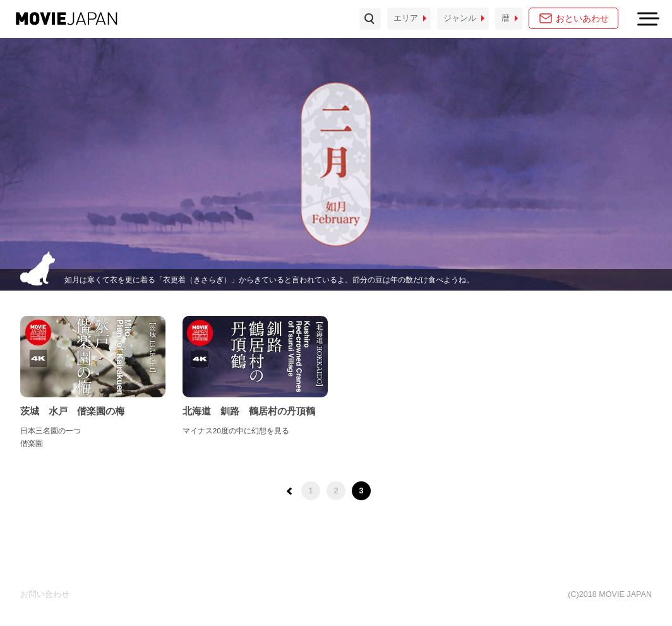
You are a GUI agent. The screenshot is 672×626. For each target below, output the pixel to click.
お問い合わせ (45, 594)
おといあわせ (582, 18)
